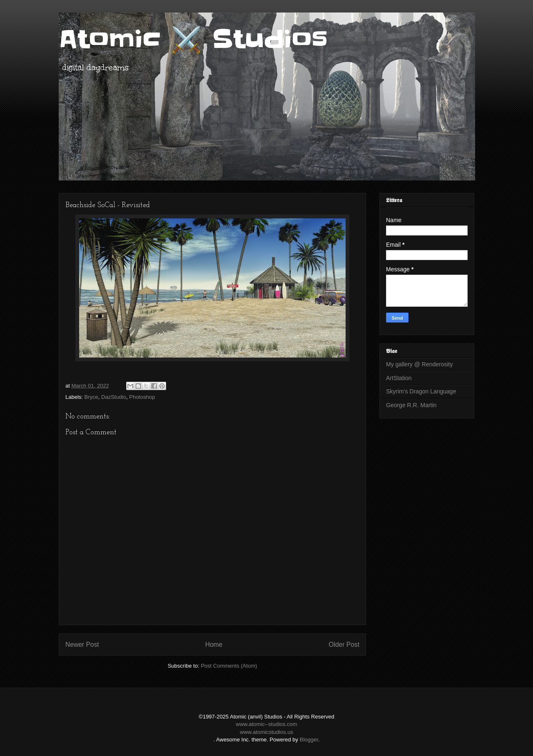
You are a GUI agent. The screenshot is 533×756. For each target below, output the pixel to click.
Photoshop (142, 397)
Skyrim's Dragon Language (421, 391)
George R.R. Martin (411, 405)
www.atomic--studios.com (266, 724)
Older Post (344, 645)
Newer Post (82, 645)
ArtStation (399, 378)
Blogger (309, 740)
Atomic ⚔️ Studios (193, 40)
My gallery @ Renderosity (420, 364)
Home (214, 645)
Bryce (91, 397)
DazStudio (114, 397)
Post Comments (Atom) (229, 666)
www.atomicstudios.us (266, 732)
